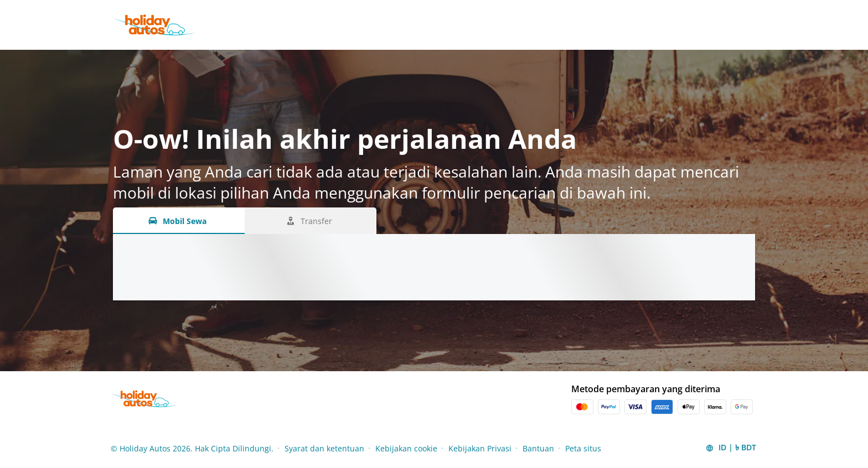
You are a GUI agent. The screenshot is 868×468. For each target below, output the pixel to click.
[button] (731, 448)
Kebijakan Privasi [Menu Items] (480, 448)
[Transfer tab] (311, 221)
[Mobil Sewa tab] (179, 221)
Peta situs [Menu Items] (583, 448)
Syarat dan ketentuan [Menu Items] (324, 448)
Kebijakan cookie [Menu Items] (406, 448)
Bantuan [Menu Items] (538, 448)
